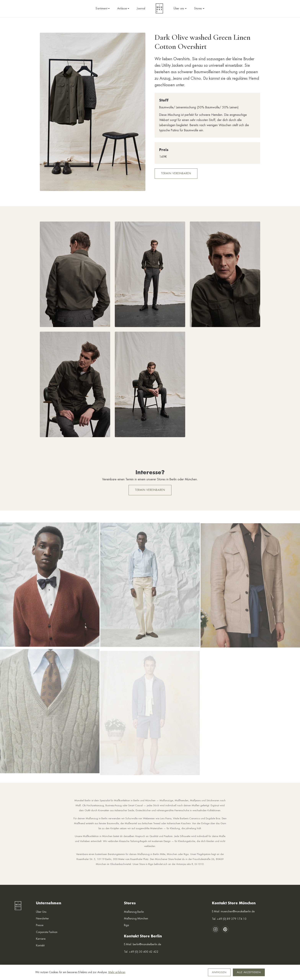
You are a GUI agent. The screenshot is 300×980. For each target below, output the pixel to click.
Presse (40, 925)
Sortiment (103, 8)
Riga (126, 925)
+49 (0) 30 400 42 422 (144, 952)
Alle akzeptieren (249, 972)
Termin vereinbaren (176, 173)
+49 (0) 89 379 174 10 (232, 919)
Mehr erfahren (117, 972)
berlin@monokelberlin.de (147, 944)
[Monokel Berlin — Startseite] (159, 9)
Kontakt (40, 945)
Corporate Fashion (47, 932)
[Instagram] (215, 929)
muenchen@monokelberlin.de (238, 911)
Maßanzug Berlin (134, 912)
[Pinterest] (225, 929)
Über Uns (41, 912)
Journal (141, 8)
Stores (199, 8)
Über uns (180, 8)
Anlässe (123, 8)
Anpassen (219, 972)
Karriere (41, 939)
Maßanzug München (136, 918)
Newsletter (42, 918)
